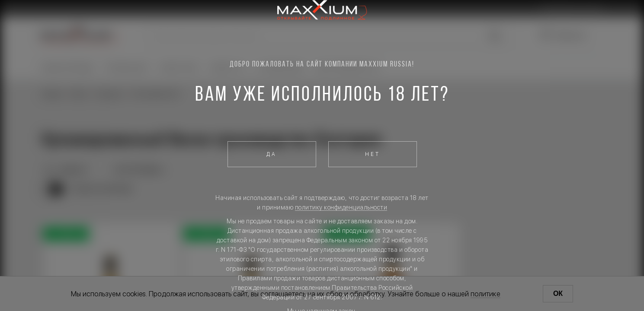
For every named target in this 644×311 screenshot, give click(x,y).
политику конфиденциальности (341, 207)
